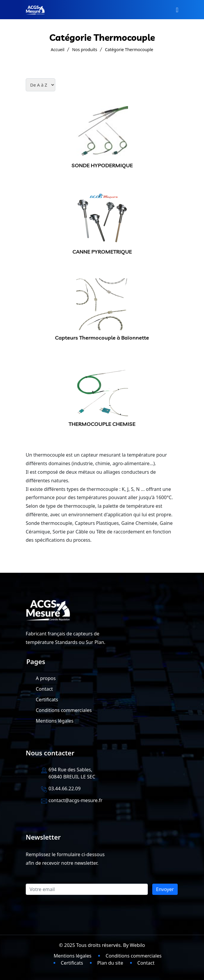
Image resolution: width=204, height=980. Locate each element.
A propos (46, 678)
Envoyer (165, 889)
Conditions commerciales (64, 710)
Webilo (137, 945)
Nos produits (85, 50)
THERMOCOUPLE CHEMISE (102, 424)
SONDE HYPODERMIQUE (102, 165)
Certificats (47, 700)
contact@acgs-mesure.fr (75, 800)
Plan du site (110, 963)
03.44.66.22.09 (65, 788)
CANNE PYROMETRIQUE (102, 252)
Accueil (58, 50)
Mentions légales (55, 721)
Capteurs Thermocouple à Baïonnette (102, 338)
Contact (44, 689)
